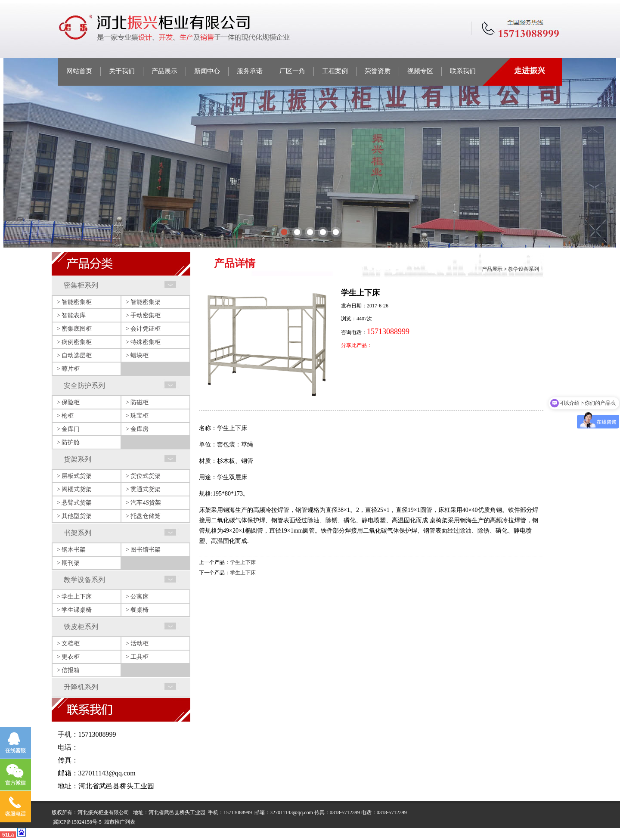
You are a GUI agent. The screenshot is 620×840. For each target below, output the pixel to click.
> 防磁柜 (137, 402)
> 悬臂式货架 (74, 503)
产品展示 (164, 71)
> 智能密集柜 (74, 302)
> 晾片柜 (68, 369)
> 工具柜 (137, 657)
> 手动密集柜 (143, 315)
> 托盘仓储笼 (143, 516)
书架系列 (77, 533)
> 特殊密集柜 (143, 342)
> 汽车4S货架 (143, 503)
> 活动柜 (137, 643)
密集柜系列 (81, 285)
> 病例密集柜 (74, 342)
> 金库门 (68, 429)
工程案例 (335, 71)
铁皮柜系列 (81, 627)
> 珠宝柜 (137, 416)
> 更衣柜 (68, 657)
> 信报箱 (68, 670)
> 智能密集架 (143, 302)
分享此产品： (356, 345)
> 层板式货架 (74, 476)
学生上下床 (243, 562)
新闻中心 (207, 71)
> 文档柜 (68, 643)
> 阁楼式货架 (74, 489)
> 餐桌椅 (137, 610)
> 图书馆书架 (143, 550)
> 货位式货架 (143, 476)
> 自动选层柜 (74, 355)
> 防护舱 (68, 442)
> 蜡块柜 (137, 355)
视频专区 (420, 71)
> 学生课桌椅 (74, 610)
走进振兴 (530, 71)
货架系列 (77, 459)
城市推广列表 (120, 822)
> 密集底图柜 (74, 329)
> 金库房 (137, 429)
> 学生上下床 (74, 597)
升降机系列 (81, 687)
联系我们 (463, 71)
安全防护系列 (84, 386)
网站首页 (79, 71)
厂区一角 (292, 71)
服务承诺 (250, 71)
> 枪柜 (65, 416)
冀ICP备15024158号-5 (77, 822)
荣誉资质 (378, 71)
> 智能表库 (71, 315)
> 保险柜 (68, 402)
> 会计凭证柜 (143, 329)
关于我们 (122, 71)
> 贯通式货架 (143, 489)
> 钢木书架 (71, 550)
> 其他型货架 (74, 516)
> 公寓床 (137, 597)
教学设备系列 (84, 580)
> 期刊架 (68, 563)
